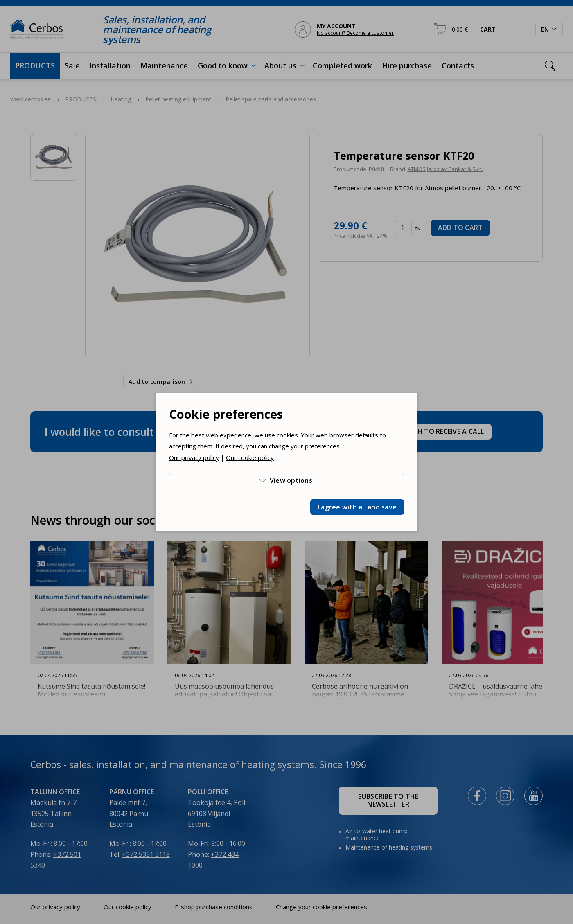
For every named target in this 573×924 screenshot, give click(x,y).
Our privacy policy (194, 457)
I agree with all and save (357, 507)
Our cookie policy (250, 457)
